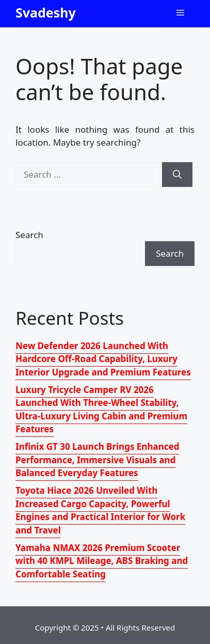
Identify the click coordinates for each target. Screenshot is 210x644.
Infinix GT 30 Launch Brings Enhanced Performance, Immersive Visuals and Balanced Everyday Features (97, 460)
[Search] (177, 175)
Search (29, 235)
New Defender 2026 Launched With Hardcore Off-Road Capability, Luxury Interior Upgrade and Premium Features (103, 359)
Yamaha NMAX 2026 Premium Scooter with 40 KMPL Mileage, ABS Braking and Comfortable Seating (102, 561)
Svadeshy (46, 12)
